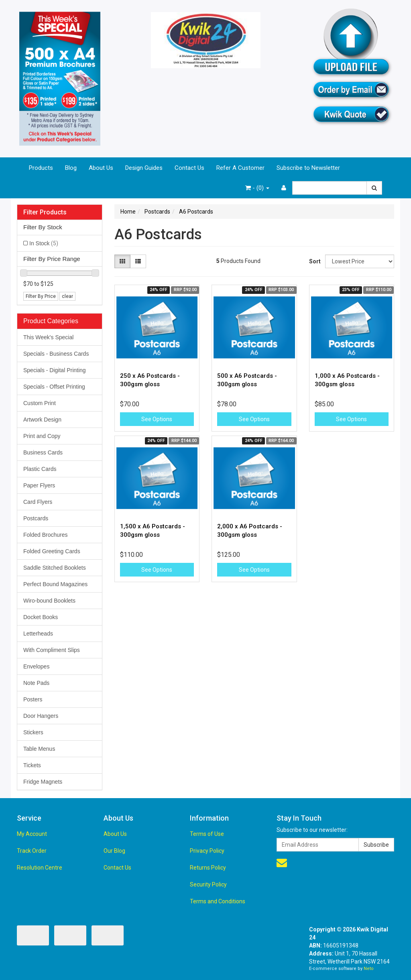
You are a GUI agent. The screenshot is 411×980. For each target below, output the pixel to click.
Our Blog (114, 851)
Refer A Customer (240, 168)
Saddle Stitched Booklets (55, 568)
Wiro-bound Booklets (49, 601)
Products (41, 168)
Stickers (33, 732)
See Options (157, 419)
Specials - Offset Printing (54, 387)
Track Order (32, 851)
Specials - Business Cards (56, 354)
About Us (101, 168)
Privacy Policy (207, 851)
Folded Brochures (46, 535)
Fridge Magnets (43, 782)
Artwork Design (42, 420)
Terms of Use (207, 834)
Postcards (36, 518)
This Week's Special (48, 337)
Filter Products (45, 212)
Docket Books (41, 617)
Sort (314, 261)
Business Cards (43, 452)
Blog (71, 168)
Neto (369, 969)
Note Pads (36, 683)
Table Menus (39, 749)
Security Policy (208, 884)
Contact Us (189, 168)
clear (67, 296)
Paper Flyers (39, 485)
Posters (33, 699)
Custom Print (40, 403)
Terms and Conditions (218, 901)
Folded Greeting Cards (52, 551)
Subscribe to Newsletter (308, 168)
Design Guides (144, 168)
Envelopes (36, 666)
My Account (32, 834)
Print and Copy (42, 436)
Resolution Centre (40, 868)
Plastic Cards (40, 469)
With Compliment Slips (52, 650)
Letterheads (38, 634)
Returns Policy (208, 868)
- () (257, 188)
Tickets (32, 765)
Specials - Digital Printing (55, 370)
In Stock (44, 243)
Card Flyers (38, 502)
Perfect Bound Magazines (55, 584)
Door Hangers (41, 716)
